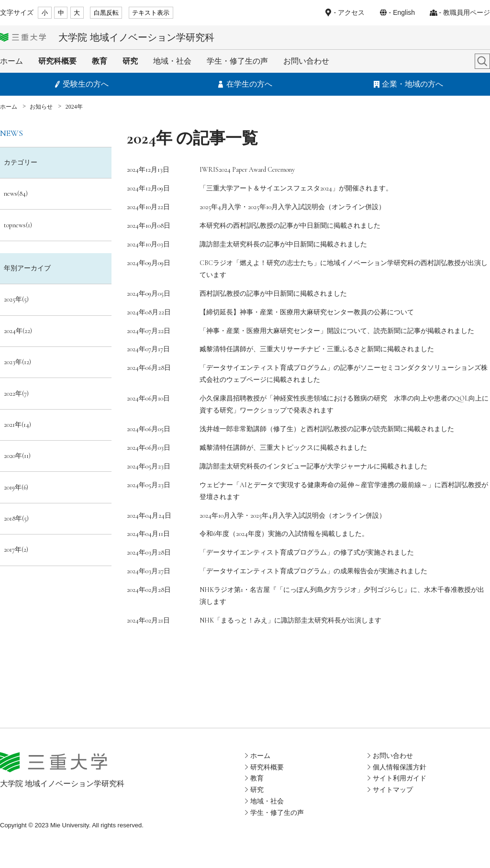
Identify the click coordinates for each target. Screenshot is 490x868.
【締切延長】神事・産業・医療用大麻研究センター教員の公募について (307, 312)
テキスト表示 (151, 13)
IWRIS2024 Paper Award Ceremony (247, 170)
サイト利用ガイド (400, 778)
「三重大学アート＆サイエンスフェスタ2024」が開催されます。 (296, 188)
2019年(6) (16, 487)
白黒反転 (106, 13)
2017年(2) (16, 550)
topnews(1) (18, 225)
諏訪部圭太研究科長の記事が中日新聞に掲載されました (283, 244)
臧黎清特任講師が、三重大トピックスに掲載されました (283, 448)
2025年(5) (16, 299)
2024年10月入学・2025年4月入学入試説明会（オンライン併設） (293, 516)
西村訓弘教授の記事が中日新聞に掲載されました (273, 294)
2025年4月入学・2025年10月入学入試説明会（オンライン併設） (292, 207)
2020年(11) (17, 456)
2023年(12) (17, 362)
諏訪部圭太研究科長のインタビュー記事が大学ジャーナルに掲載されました (313, 466)
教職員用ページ (467, 12)
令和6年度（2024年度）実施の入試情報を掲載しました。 (284, 534)
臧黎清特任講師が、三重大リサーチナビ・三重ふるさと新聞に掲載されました (317, 349)
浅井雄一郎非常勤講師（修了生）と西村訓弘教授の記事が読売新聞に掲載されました (327, 429)
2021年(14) (17, 425)
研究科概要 (57, 61)
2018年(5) (16, 518)
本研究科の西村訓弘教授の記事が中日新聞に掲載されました (290, 226)
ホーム (11, 61)
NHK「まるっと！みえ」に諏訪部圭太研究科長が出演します (290, 620)
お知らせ (41, 107)
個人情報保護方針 (400, 767)
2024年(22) (18, 331)
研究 (130, 61)
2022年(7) (16, 394)
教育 (100, 61)
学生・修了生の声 (237, 61)
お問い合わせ (306, 61)
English (404, 12)
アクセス (351, 12)
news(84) (16, 194)
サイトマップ (393, 790)
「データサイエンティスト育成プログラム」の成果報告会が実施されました (313, 571)
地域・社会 (172, 61)
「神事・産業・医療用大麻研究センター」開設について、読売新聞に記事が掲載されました (337, 331)
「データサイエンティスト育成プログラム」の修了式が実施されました (307, 552)
